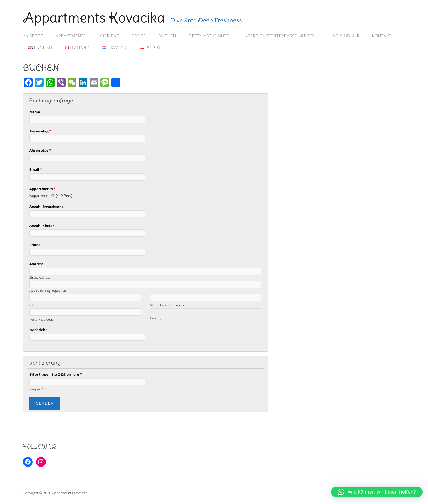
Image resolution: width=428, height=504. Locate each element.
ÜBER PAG (109, 36)
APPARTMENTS (71, 36)
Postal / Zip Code (42, 319)
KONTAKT (381, 36)
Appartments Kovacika (94, 18)
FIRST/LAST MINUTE (209, 36)
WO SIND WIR (345, 36)
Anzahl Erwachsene (47, 207)
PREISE (139, 36)
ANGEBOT (33, 36)
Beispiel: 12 (38, 389)
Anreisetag (41, 131)
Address (37, 264)
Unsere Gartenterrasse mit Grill (280, 36)
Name (35, 112)
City (32, 305)
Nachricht (38, 330)
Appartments (43, 189)
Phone (35, 245)
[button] (377, 492)
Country (156, 318)
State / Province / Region (168, 305)
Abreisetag (40, 150)
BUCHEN (167, 36)
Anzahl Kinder (42, 226)
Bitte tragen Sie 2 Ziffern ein (56, 374)
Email (36, 169)
